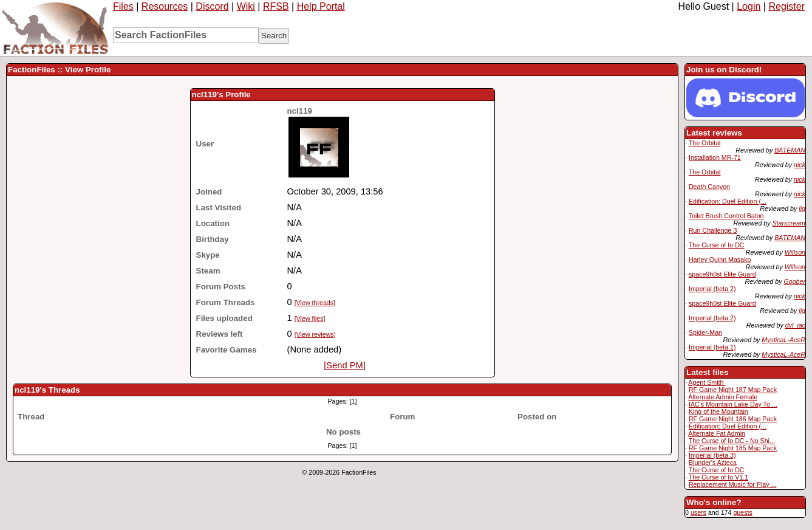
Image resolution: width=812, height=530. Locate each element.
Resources (165, 6)
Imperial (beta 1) (712, 347)
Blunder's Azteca (713, 463)
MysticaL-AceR (783, 340)
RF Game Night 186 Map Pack (733, 419)
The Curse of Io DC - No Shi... (732, 441)
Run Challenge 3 (713, 230)
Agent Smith (707, 382)
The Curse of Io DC (717, 245)
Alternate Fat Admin (717, 433)
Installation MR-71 (715, 157)
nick (800, 165)
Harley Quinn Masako (720, 260)
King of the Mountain (718, 411)
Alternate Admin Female (723, 397)
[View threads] (315, 303)
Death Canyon (709, 187)
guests (742, 512)
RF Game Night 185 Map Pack (733, 448)
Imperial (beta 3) (712, 455)
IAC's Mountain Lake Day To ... (733, 404)
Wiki (246, 6)
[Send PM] (344, 365)
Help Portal (321, 6)
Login (749, 6)
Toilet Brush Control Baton (726, 216)
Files (123, 6)
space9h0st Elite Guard (722, 274)
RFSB (276, 6)
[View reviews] (315, 334)
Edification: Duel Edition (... (728, 201)
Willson (795, 252)
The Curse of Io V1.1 (718, 477)
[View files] (310, 318)
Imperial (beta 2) (712, 289)
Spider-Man (705, 332)
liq (802, 208)
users (698, 512)
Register (786, 6)
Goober (794, 281)
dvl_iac (795, 325)
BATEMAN (790, 150)
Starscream (789, 223)
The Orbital (705, 143)
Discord (212, 6)
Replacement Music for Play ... (733, 484)
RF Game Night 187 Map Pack (733, 390)
